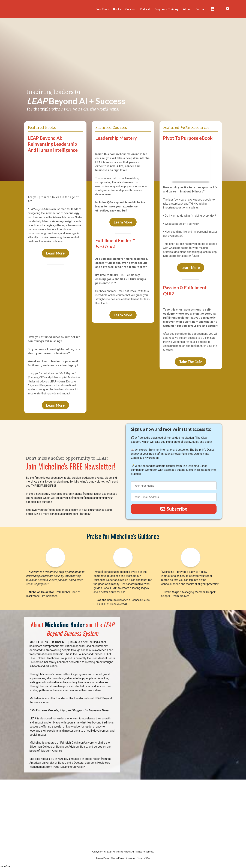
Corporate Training (166, 9)
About (187, 9)
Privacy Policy (103, 858)
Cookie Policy (118, 858)
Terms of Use (144, 858)
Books (117, 9)
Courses (130, 9)
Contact (201, 9)
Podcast (145, 9)
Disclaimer (131, 858)
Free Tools (102, 9)
